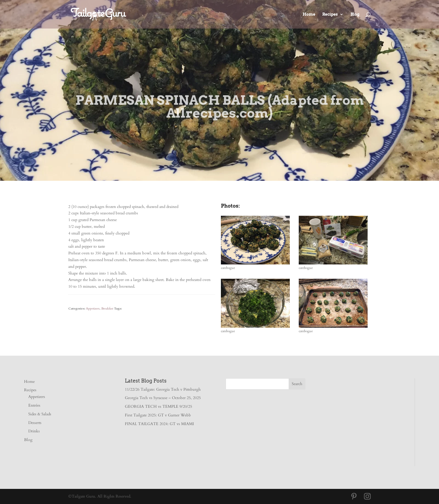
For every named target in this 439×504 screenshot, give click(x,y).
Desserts (35, 423)
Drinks (34, 431)
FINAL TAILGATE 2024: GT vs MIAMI (159, 424)
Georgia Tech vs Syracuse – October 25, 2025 (163, 398)
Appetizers (93, 309)
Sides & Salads (40, 414)
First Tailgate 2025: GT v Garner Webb (158, 415)
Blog (355, 14)
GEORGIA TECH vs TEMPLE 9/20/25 (158, 406)
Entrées (34, 405)
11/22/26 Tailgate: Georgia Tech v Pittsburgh (163, 389)
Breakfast (107, 309)
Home (309, 14)
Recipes (330, 14)
